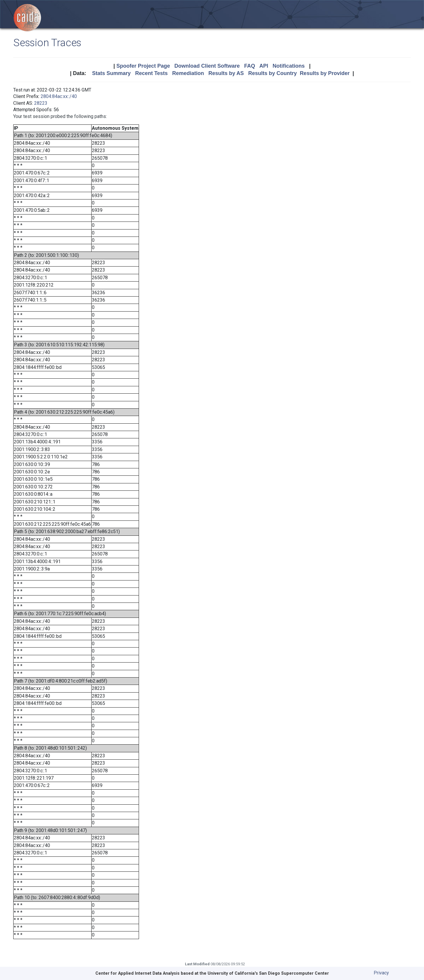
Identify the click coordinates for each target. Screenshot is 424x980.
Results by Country (273, 73)
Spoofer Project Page (143, 66)
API (264, 66)
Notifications (289, 66)
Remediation (188, 73)
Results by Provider (325, 73)
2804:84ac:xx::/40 (59, 96)
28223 (41, 103)
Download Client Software (207, 66)
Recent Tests (151, 73)
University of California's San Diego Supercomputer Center (268, 973)
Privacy (381, 973)
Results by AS (226, 73)
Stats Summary (111, 73)
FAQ (250, 66)
